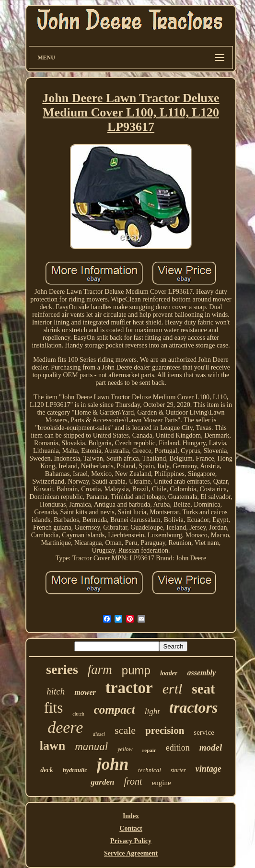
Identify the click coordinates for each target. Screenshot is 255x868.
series (62, 669)
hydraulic (75, 770)
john (113, 764)
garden (102, 782)
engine (162, 783)
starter (178, 770)
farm (100, 670)
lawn (52, 746)
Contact (131, 828)
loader (169, 673)
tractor (129, 688)
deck (46, 770)
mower (85, 692)
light (152, 712)
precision (165, 730)
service (204, 732)
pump (136, 670)
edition (178, 748)
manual (91, 746)
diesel (99, 734)
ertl (173, 689)
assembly (201, 673)
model (211, 747)
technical (150, 770)
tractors (193, 707)
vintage (209, 769)
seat (203, 689)
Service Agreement (131, 853)
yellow (125, 749)
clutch (78, 714)
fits (54, 708)
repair (149, 750)
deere (65, 727)
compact (115, 710)
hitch (56, 691)
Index (131, 816)
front (133, 781)
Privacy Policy (131, 841)
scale (125, 730)
